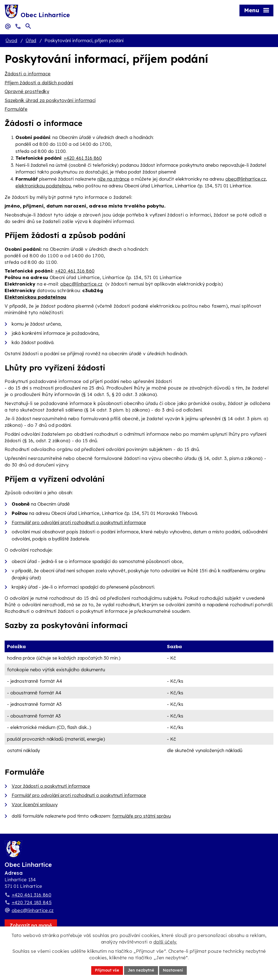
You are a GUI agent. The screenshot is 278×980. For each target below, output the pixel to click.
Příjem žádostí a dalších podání (39, 83)
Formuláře (16, 109)
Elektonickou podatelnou (36, 297)
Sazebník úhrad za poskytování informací (50, 100)
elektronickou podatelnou (43, 186)
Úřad (31, 40)
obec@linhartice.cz (246, 179)
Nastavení (173, 970)
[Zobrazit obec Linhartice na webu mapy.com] (31, 925)
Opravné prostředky (27, 91)
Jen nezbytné (141, 970)
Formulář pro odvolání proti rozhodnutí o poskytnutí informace (79, 522)
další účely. (165, 942)
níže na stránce (113, 179)
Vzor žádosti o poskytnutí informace (51, 786)
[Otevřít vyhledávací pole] (28, 26)
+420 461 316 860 (83, 158)
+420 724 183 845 (32, 902)
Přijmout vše (107, 970)
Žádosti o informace (28, 74)
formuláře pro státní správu (141, 816)
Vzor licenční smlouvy (35, 804)
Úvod (11, 40)
